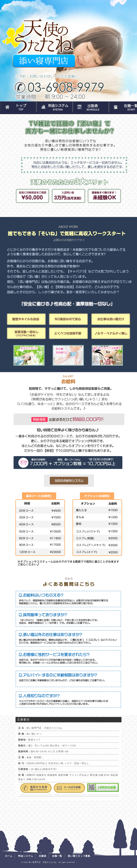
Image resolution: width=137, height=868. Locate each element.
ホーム (18, 107)
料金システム (54, 107)
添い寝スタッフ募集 (79, 856)
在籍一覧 (57, 856)
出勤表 (91, 107)
